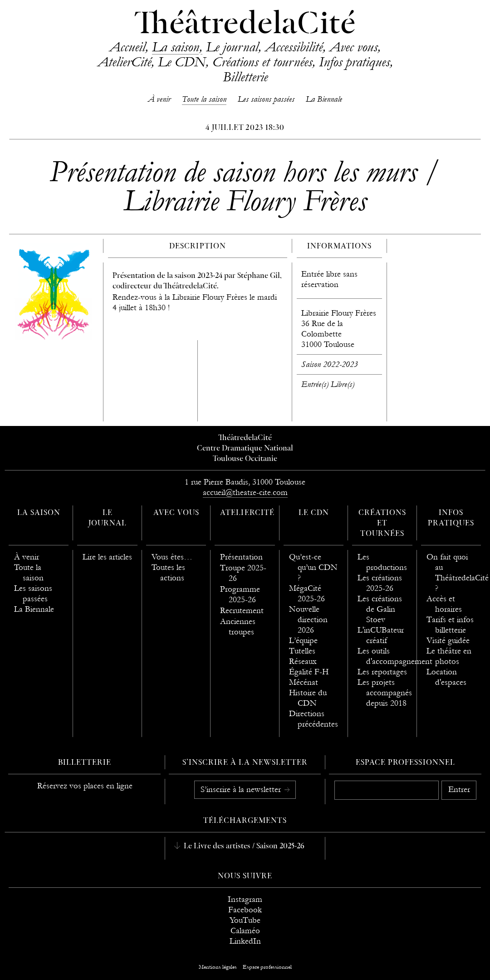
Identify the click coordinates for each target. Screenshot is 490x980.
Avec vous (353, 47)
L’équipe (303, 641)
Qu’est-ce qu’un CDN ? (313, 567)
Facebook (245, 910)
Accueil (127, 47)
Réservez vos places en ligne (85, 786)
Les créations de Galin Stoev (380, 609)
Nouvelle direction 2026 (308, 620)
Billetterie (245, 77)
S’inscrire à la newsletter (242, 789)
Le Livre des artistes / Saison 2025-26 (243, 846)
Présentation (241, 557)
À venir (159, 99)
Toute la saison (204, 99)
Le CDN (182, 62)
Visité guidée (448, 641)
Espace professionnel (405, 763)
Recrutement (242, 611)
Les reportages (382, 672)
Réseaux (303, 661)
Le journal (232, 47)
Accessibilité (294, 47)
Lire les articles (107, 557)
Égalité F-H (309, 672)
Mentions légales (218, 967)
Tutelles (302, 651)
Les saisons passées (266, 99)
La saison (176, 47)
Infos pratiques (354, 62)
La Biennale (324, 99)
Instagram (245, 899)
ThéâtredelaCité (245, 25)
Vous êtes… (172, 557)
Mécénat (304, 682)
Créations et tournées (262, 62)
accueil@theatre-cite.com (245, 492)
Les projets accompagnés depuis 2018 (385, 693)
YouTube (245, 920)
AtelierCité (124, 62)
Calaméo (245, 931)
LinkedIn (245, 941)
